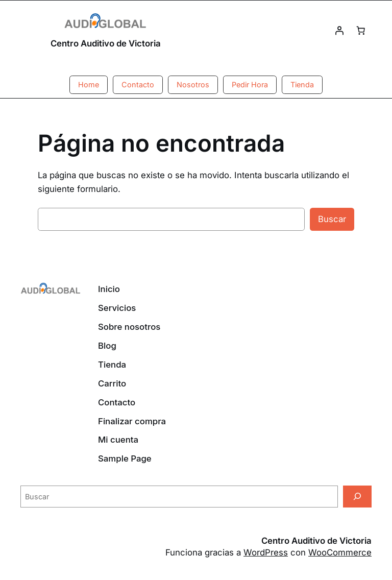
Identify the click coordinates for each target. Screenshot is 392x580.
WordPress (266, 552)
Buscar (332, 219)
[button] (89, 85)
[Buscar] (357, 497)
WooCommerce (340, 552)
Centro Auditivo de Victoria (106, 43)
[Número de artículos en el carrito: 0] (361, 31)
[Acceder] (339, 31)
